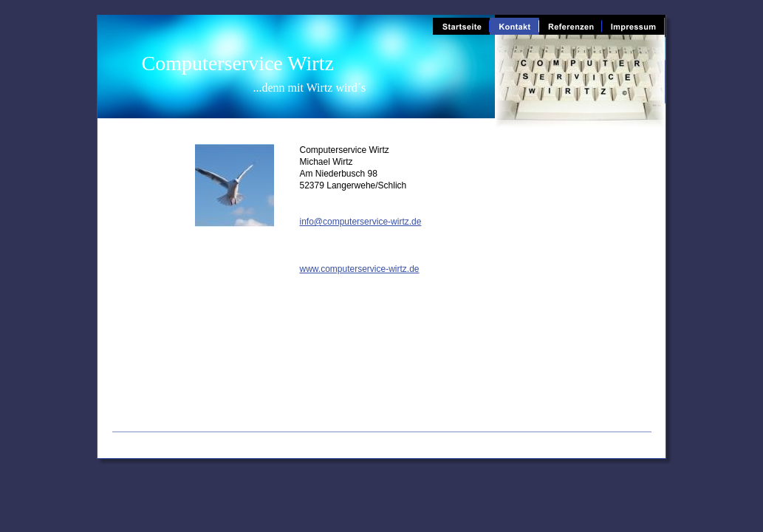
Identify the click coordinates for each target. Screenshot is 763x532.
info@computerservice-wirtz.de (361, 222)
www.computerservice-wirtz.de (360, 269)
